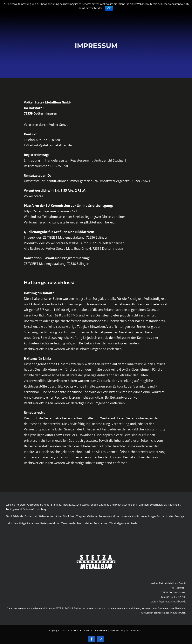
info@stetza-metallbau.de (171, 601)
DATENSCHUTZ (134, 631)
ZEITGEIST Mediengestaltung (64, 237)
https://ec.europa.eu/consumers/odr (51, 211)
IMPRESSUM (117, 631)
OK (109, 8)
